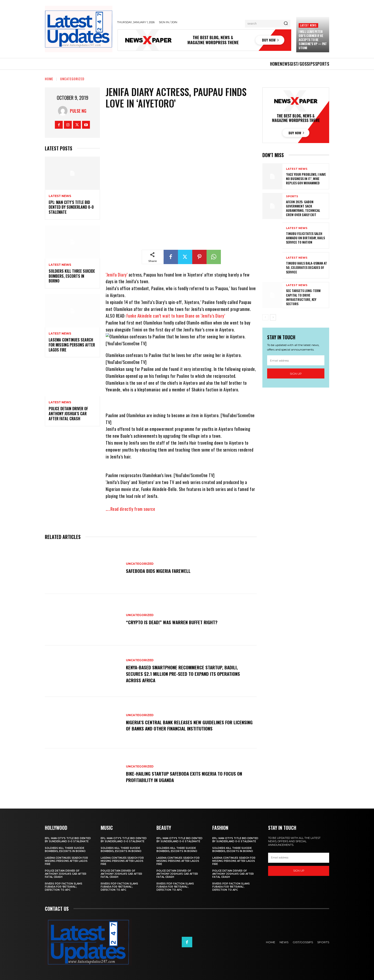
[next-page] (273, 317)
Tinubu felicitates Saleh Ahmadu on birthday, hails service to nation (305, 238)
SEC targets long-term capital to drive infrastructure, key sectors (303, 297)
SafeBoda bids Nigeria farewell (159, 571)
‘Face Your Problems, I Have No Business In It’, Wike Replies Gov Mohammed (306, 178)
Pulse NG (78, 111)
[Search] (286, 24)
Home (49, 79)
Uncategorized (72, 79)
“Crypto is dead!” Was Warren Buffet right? (173, 622)
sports (292, 196)
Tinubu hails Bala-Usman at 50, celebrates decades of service (306, 267)
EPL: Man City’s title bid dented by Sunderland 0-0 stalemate (71, 207)
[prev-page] (265, 317)
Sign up (296, 374)
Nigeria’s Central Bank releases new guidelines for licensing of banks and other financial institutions (181, 725)
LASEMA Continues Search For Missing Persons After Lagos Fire (72, 345)
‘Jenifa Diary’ (117, 275)
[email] (296, 360)
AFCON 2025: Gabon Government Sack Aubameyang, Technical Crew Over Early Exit (303, 208)
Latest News (308, 25)
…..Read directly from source (130, 509)
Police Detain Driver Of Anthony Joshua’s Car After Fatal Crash (68, 414)
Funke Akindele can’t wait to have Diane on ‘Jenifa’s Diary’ (176, 316)
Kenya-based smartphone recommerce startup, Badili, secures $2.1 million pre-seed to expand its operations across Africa (184, 674)
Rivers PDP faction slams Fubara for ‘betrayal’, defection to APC (64, 887)
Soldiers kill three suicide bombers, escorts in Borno (72, 276)
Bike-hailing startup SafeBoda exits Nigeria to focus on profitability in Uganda (185, 777)
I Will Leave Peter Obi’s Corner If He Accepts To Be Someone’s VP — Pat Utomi (313, 40)
